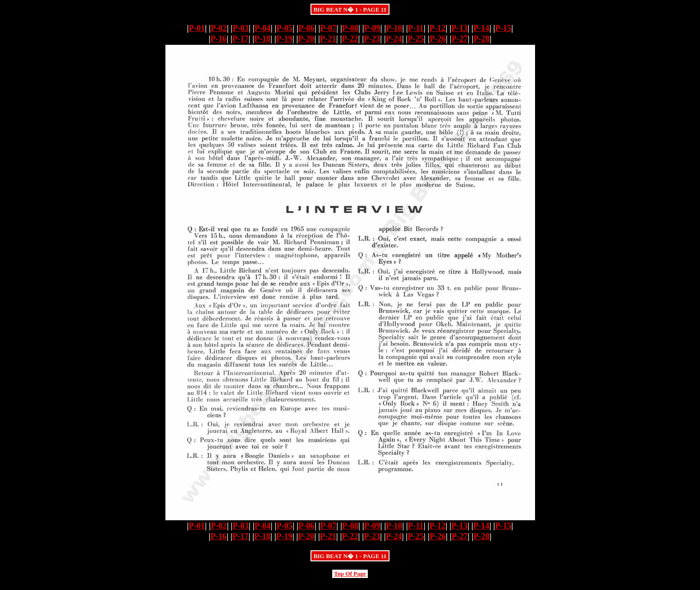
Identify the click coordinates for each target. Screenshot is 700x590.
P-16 (218, 39)
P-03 (240, 28)
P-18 (262, 39)
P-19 (284, 39)
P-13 (460, 28)
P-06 (307, 28)
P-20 (306, 39)
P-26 (438, 39)
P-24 (394, 39)
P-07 (328, 28)
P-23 (372, 39)
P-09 (372, 28)
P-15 (503, 28)
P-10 (394, 28)
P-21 (328, 39)
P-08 (350, 28)
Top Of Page (350, 574)
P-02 (219, 28)
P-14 (481, 28)
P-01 (197, 28)
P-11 (416, 28)
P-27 (460, 39)
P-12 (437, 28)
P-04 (263, 28)
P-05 (284, 28)
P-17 (240, 39)
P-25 (416, 39)
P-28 (482, 39)
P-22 (350, 39)
